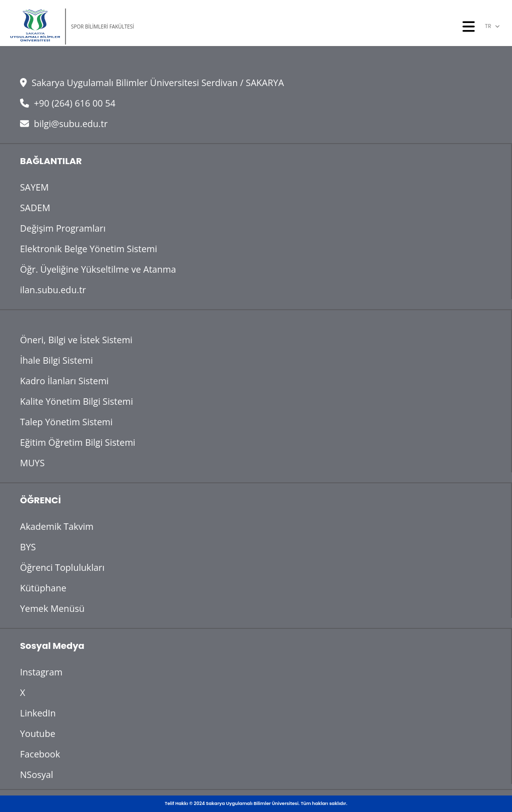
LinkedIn (38, 713)
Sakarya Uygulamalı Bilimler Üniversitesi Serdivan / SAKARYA (152, 83)
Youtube (38, 733)
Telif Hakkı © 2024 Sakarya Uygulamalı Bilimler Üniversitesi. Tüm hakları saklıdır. (256, 803)
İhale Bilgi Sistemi (56, 360)
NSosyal (36, 774)
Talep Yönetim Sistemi (66, 422)
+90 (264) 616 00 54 (68, 103)
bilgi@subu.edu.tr (64, 124)
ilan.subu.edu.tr (53, 290)
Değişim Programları (63, 228)
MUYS (32, 463)
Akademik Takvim (57, 526)
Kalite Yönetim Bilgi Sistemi (76, 401)
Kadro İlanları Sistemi (64, 381)
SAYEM (34, 187)
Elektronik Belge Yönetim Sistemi (88, 249)
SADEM (35, 208)
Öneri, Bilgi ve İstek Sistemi (76, 340)
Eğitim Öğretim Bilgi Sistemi (78, 442)
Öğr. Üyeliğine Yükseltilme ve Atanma (98, 269)
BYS (28, 547)
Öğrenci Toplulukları (62, 567)
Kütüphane (43, 588)
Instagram (41, 672)
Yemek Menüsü (52, 608)
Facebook (40, 754)
